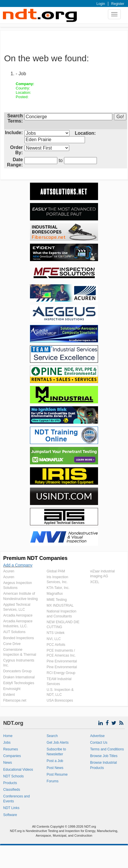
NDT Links (11, 808)
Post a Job (55, 761)
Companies (12, 756)
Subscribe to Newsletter (56, 752)
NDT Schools (13, 776)
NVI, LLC (54, 639)
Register (118, 4)
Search (52, 736)
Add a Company (18, 565)
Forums (53, 781)
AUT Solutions (14, 632)
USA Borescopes (60, 700)
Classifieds (12, 790)
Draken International (19, 677)
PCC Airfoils (56, 645)
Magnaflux (55, 594)
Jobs (7, 743)
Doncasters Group (17, 671)
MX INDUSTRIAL (60, 605)
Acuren (9, 571)
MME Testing (57, 600)
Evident (9, 695)
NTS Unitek (55, 633)
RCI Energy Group (61, 673)
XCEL (95, 582)
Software (10, 815)
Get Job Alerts (57, 743)
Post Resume (57, 774)
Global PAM (56, 571)
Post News (55, 768)
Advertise (97, 736)
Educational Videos (18, 770)
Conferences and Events (16, 799)
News (8, 763)
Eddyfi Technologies (19, 683)
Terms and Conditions (107, 749)
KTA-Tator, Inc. (58, 588)
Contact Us (99, 743)
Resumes (11, 749)
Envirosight (12, 689)
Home (8, 736)
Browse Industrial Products (104, 765)
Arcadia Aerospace (18, 615)
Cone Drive (12, 644)
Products (10, 783)
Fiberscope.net (15, 700)
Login (101, 4)
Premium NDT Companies (35, 558)
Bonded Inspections (18, 638)
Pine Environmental (62, 661)
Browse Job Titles (104, 756)
